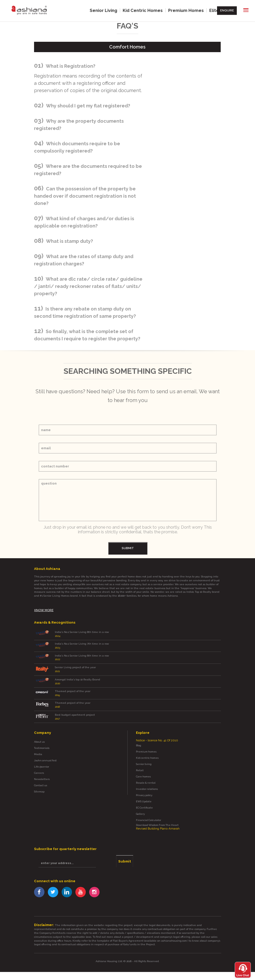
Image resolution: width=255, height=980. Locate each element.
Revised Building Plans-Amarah (158, 823)
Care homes (143, 771)
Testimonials (42, 743)
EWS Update (144, 796)
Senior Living (106, 10)
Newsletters (42, 774)
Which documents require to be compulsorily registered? (77, 147)
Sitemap (39, 786)
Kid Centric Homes (144, 10)
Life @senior (42, 761)
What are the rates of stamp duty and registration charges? (84, 260)
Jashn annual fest (45, 755)
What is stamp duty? (70, 241)
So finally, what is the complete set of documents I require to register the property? (87, 335)
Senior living (144, 759)
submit (128, 548)
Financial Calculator (149, 815)
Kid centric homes (147, 752)
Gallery (140, 808)
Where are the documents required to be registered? (88, 170)
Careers (39, 767)
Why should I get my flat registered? (88, 105)
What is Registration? (71, 66)
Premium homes (146, 746)
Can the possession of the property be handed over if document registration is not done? (85, 196)
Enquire (228, 10)
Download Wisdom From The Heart (157, 820)
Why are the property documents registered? (79, 124)
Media (38, 749)
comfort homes (127, 47)
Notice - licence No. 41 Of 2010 (156, 735)
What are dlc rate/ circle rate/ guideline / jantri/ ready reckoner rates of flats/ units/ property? (88, 286)
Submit (123, 855)
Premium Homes (187, 10)
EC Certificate (144, 802)
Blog (139, 740)
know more (44, 608)
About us (39, 737)
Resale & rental (146, 777)
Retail (140, 765)
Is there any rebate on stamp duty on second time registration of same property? (85, 312)
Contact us (41, 780)
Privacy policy (144, 790)
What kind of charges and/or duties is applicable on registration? (84, 222)
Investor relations (147, 784)
